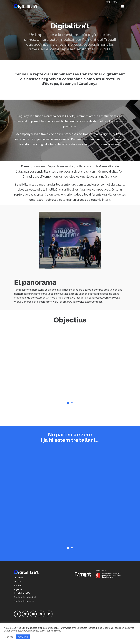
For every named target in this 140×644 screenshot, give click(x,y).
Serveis (18, 586)
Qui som (18, 578)
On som (18, 581)
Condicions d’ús (22, 593)
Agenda (18, 589)
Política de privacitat (25, 597)
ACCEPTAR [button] (23, 637)
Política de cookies (24, 601)
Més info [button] (9, 637)
